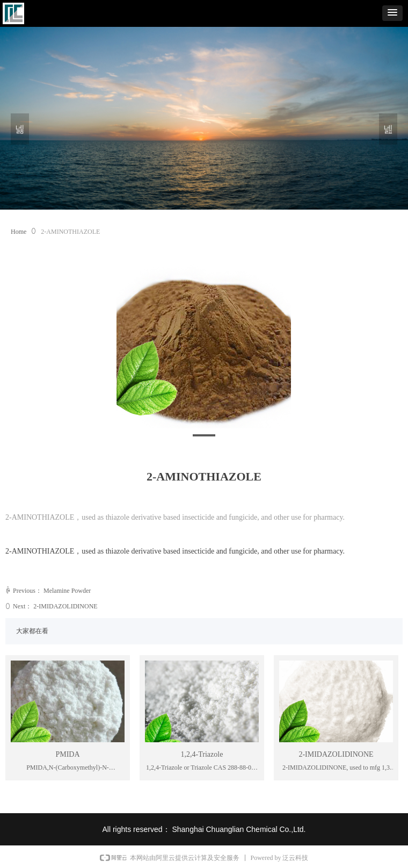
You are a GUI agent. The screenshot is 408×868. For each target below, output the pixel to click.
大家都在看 (32, 631)
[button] (392, 13)
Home (19, 232)
